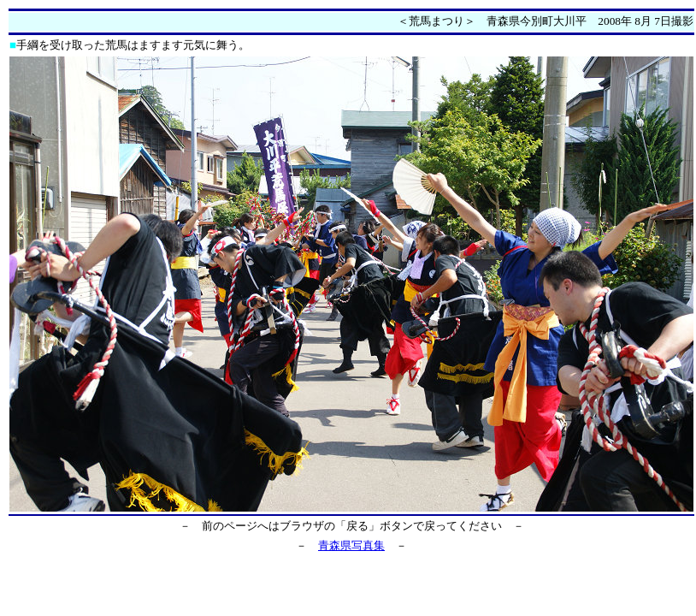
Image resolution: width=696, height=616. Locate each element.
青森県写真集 (351, 545)
